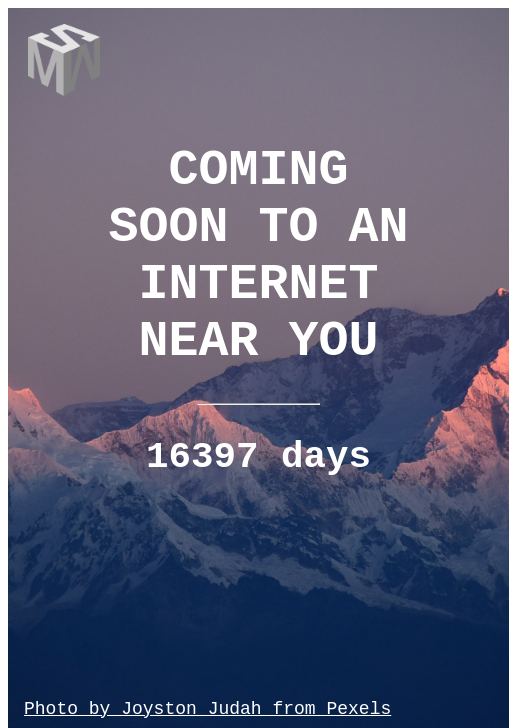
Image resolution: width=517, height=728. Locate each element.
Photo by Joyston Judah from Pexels (207, 709)
